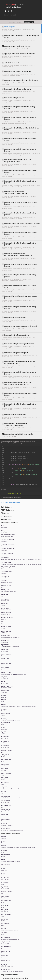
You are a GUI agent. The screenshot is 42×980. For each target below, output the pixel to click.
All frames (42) (29, 22)
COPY (7, 15)
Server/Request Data (9, 523)
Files (3, 513)
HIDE (13, 15)
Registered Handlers (9, 975)
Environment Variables (10, 833)
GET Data (5, 507)
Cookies (4, 516)
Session (4, 519)
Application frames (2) (15, 22)
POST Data (5, 510)
